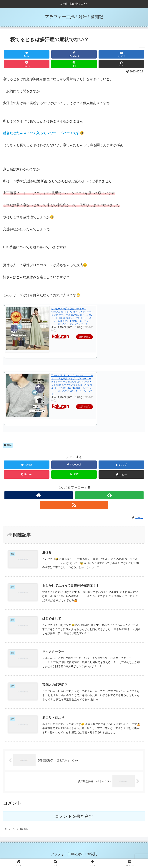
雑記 (8, 445)
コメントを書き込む (74, 816)
